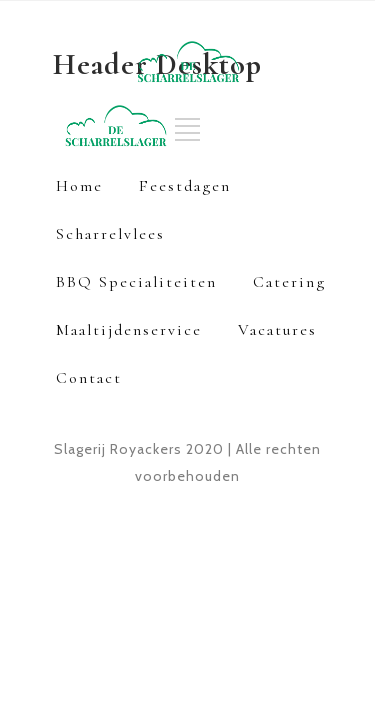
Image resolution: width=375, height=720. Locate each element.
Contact (89, 378)
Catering (289, 282)
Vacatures (277, 330)
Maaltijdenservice (129, 330)
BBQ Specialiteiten (136, 282)
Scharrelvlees (110, 234)
